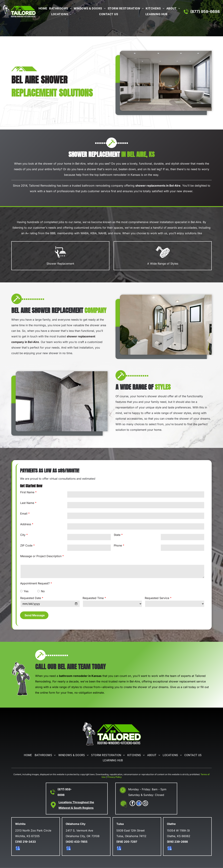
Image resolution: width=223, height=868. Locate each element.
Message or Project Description (41, 556)
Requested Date (31, 598)
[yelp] (145, 804)
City (23, 535)
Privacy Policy (114, 777)
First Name (27, 492)
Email (24, 514)
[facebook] (132, 804)
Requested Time (93, 598)
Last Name (27, 503)
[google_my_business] (139, 804)
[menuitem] (42, 9)
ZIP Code (26, 545)
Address (26, 524)
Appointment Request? (35, 583)
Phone (118, 545)
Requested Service (157, 598)
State (117, 535)
